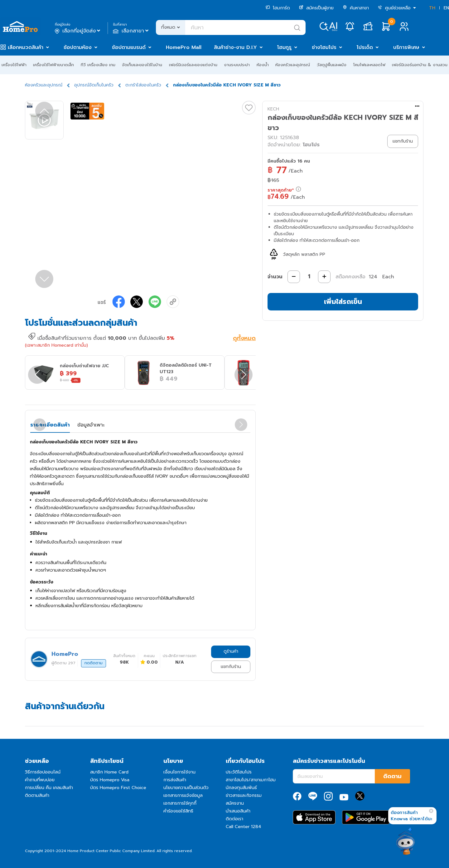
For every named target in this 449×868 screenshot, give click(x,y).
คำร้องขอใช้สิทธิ (178, 811)
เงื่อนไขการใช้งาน (179, 772)
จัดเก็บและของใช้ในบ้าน (142, 65)
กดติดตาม (94, 663)
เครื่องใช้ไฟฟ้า (14, 65)
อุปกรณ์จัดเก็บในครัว (94, 85)
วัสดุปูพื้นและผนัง (332, 65)
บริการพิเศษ (406, 47)
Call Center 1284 (244, 827)
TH (432, 8)
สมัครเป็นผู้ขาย (316, 8)
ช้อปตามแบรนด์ (129, 47)
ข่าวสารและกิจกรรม (244, 795)
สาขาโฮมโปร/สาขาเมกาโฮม (251, 780)
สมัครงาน (235, 803)
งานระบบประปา (237, 65)
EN (446, 8)
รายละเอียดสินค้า (50, 425)
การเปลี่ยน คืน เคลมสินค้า (49, 788)
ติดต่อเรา (234, 819)
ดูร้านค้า (231, 651)
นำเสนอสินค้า (238, 811)
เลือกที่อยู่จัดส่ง (78, 31)
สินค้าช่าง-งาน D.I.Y (235, 47)
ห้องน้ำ (263, 65)
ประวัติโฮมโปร (239, 772)
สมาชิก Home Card (109, 772)
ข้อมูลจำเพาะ (91, 425)
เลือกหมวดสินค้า (26, 47)
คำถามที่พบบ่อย (40, 780)
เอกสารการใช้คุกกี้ (180, 803)
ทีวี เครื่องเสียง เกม (98, 65)
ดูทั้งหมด (244, 339)
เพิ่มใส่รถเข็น (343, 302)
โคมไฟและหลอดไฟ (369, 65)
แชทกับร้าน (231, 667)
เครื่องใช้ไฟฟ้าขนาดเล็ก (53, 65)
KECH (273, 109)
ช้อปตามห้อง (78, 47)
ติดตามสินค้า (37, 795)
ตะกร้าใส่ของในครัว (143, 85)
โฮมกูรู (284, 47)
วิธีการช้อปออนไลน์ (43, 772)
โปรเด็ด (365, 47)
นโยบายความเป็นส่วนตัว (186, 788)
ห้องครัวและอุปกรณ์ (293, 65)
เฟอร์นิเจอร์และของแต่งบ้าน (193, 65)
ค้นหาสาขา (356, 8)
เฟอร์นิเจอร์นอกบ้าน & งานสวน (420, 65)
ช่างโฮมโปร (324, 47)
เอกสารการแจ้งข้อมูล (183, 795)
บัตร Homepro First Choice (118, 788)
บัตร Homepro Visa (110, 780)
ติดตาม (392, 776)
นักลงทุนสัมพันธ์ (241, 788)
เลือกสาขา (131, 31)
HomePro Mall (184, 47)
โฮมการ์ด (278, 8)
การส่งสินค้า (175, 780)
